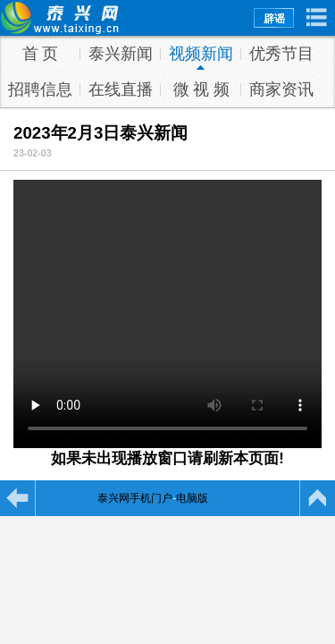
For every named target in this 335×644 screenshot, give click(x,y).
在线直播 (121, 89)
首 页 (41, 54)
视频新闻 (201, 54)
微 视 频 (201, 89)
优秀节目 (281, 54)
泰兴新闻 (121, 54)
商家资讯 (281, 89)
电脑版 (192, 498)
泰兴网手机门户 (135, 498)
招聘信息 (40, 89)
